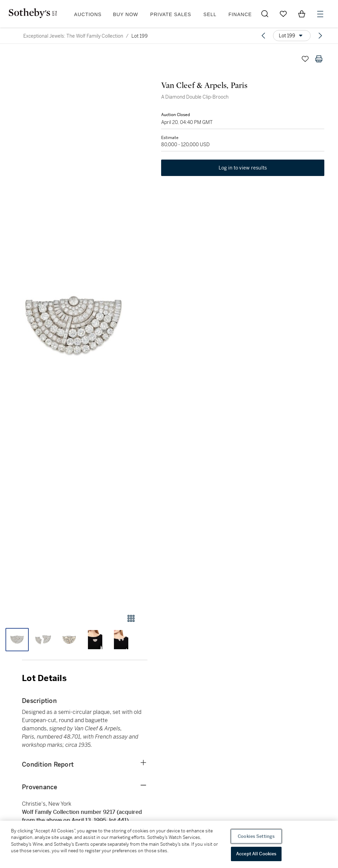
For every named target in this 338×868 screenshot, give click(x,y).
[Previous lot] (263, 36)
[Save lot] (305, 59)
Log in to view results (243, 168)
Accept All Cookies (256, 854)
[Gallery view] (131, 618)
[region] (169, 844)
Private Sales (171, 14)
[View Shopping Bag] (302, 14)
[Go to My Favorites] (283, 14)
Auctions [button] (88, 14)
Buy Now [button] (126, 14)
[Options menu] (292, 36)
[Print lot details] (319, 59)
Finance (240, 14)
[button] (74, 326)
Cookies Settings (256, 836)
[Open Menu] (320, 14)
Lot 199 (140, 36)
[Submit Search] (265, 14)
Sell (210, 14)
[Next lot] (320, 36)
